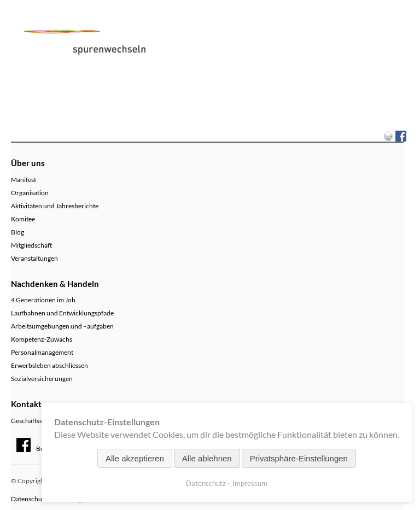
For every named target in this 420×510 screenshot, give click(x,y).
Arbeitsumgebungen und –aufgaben (62, 326)
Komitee (23, 219)
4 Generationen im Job (43, 300)
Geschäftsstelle (33, 421)
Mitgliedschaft (31, 245)
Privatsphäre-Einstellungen (299, 458)
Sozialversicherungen (42, 379)
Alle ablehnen (207, 458)
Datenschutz (206, 483)
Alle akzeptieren (135, 458)
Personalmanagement (42, 352)
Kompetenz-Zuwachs (42, 339)
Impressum (250, 483)
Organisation (30, 193)
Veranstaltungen (34, 258)
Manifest (24, 180)
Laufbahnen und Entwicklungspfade (62, 313)
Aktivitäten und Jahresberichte (55, 206)
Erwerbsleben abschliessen (49, 365)
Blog (17, 232)
